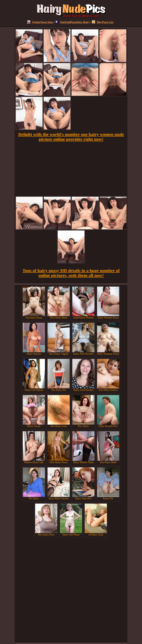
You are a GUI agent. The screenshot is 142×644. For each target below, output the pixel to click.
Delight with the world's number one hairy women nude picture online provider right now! (71, 137)
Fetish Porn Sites (40, 22)
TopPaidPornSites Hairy (73, 22)
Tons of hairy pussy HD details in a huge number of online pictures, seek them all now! (71, 273)
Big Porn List (103, 22)
